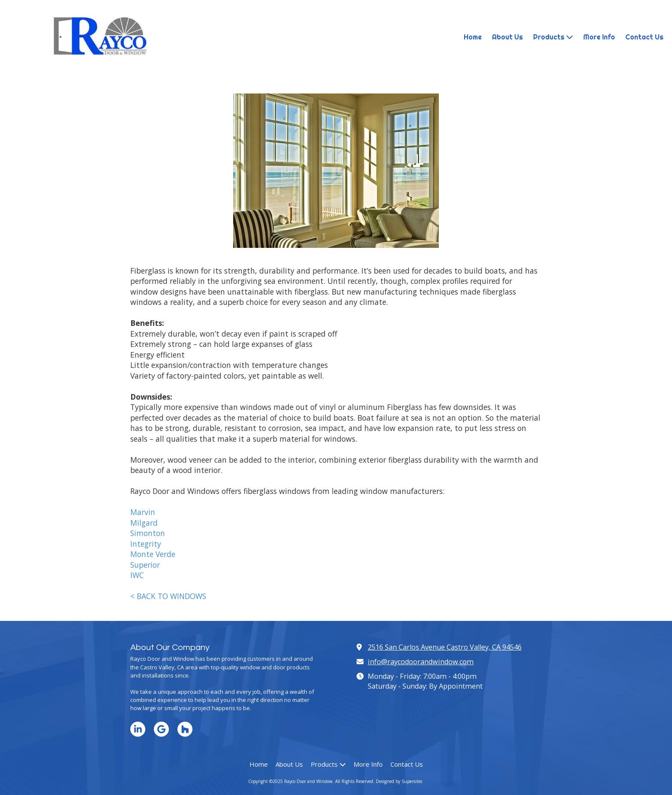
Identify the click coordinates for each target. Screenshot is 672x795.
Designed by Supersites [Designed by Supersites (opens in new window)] (399, 781)
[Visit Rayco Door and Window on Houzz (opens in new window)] (185, 729)
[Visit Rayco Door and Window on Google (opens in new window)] (161, 729)
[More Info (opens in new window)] (599, 37)
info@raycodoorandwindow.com (421, 662)
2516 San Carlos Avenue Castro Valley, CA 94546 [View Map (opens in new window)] (445, 647)
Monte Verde (153, 554)
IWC (137, 575)
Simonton (148, 533)
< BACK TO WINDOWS (168, 596)
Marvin (143, 512)
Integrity (146, 544)
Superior (145, 565)
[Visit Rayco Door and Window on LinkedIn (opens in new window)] (138, 729)
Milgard (144, 523)
